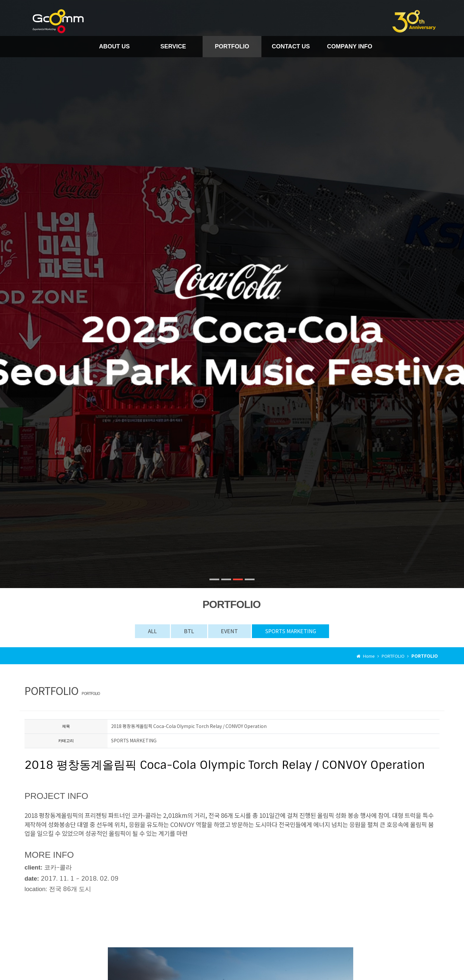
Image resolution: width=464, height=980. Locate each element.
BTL (189, 631)
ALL (153, 631)
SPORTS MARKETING (290, 631)
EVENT (230, 631)
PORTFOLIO (232, 46)
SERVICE (173, 46)
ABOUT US (114, 46)
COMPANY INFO (350, 46)
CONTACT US (291, 46)
